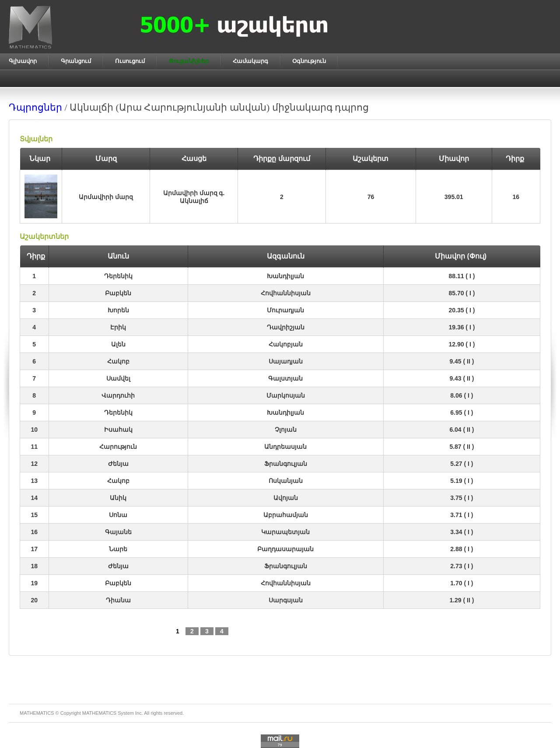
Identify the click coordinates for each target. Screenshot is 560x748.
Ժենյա (118, 464)
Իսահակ (118, 430)
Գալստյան (285, 378)
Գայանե (118, 532)
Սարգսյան (286, 600)
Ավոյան (286, 498)
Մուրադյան (285, 310)
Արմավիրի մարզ (106, 197)
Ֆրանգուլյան (286, 464)
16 (516, 197)
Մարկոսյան (286, 395)
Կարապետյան (285, 532)
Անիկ (118, 498)
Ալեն (118, 344)
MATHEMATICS (99, 713)
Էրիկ (118, 327)
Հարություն (118, 447)
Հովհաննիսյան (286, 293)
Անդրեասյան (285, 447)
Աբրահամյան (286, 515)
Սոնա (118, 515)
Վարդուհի (118, 395)
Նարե (118, 549)
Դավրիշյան (286, 327)
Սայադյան (286, 361)
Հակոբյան (286, 344)
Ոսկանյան (286, 481)
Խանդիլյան (285, 276)
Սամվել (118, 378)
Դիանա (118, 600)
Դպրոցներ (35, 107)
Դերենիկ (118, 276)
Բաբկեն (118, 293)
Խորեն (118, 310)
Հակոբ (118, 361)
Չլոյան (286, 430)
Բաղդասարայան (285, 549)
